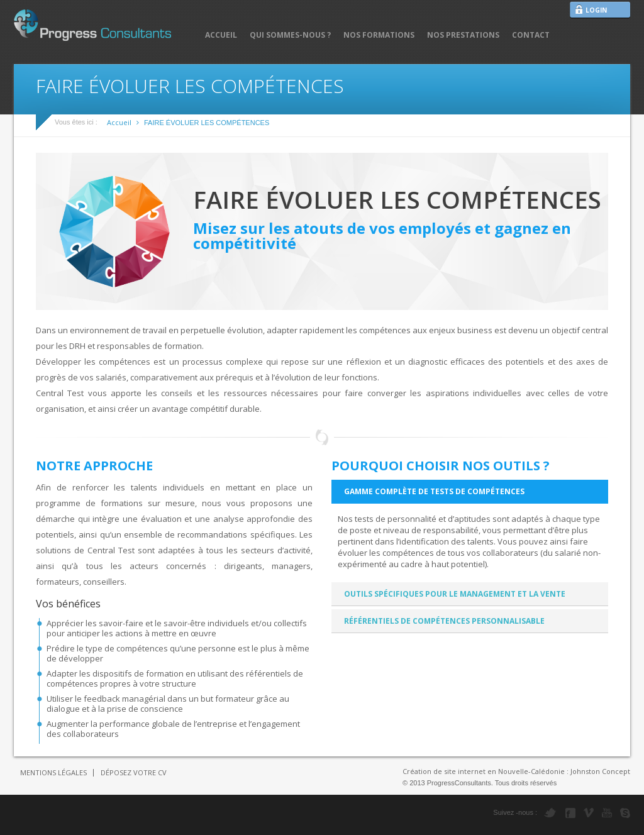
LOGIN (596, 10)
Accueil (119, 122)
